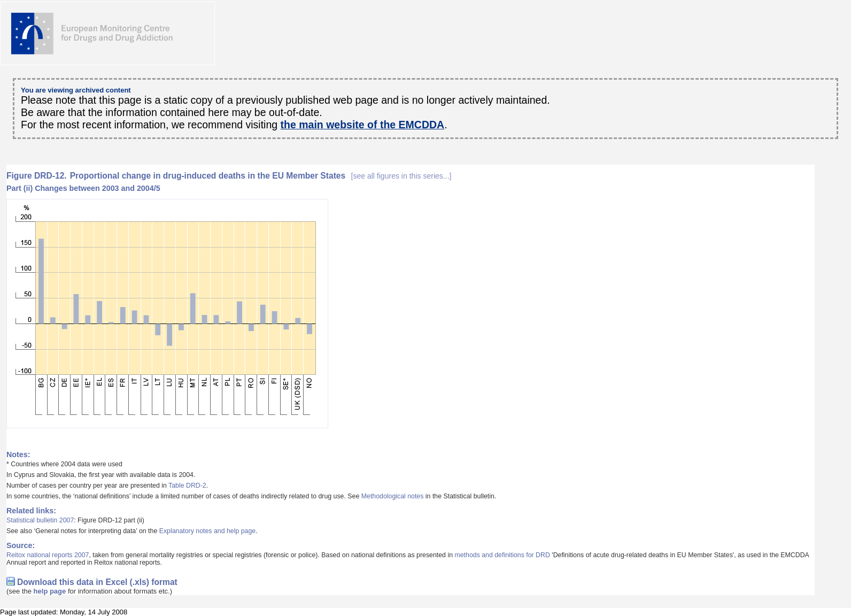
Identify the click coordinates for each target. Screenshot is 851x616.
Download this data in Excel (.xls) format (97, 582)
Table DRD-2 (187, 486)
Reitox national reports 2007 (48, 555)
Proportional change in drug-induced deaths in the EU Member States (261, 176)
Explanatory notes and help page (208, 531)
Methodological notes (393, 496)
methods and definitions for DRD (502, 555)
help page (50, 591)
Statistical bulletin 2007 (40, 520)
